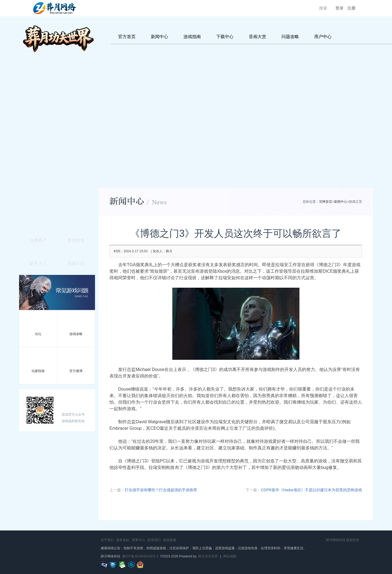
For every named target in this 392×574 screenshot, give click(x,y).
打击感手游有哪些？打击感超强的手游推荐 (161, 490)
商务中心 (139, 540)
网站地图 (230, 556)
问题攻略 (290, 37)
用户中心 (323, 37)
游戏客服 (170, 540)
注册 (351, 8)
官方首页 (127, 37)
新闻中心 (160, 37)
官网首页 (326, 202)
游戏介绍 (76, 263)
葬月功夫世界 (208, 556)
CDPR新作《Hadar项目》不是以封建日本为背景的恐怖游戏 (311, 490)
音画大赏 (258, 37)
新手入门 (38, 263)
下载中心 (225, 37)
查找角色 (76, 240)
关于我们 (107, 540)
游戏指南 (192, 37)
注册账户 (38, 240)
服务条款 (123, 540)
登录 (339, 8)
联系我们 (154, 540)
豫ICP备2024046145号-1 (140, 556)
